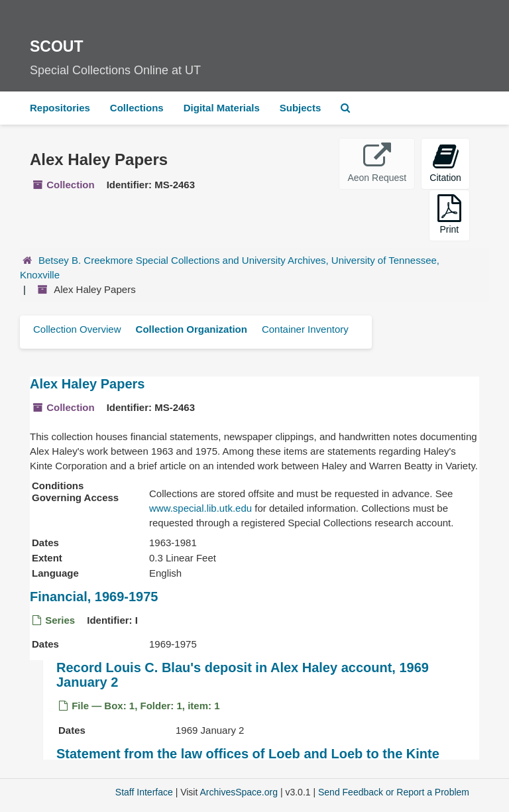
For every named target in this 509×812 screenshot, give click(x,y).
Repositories (60, 108)
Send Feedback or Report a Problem (394, 792)
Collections (137, 108)
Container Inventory (305, 329)
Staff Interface (144, 792)
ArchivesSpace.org (239, 792)
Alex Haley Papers (87, 384)
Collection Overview (77, 329)
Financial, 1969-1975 (94, 597)
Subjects (301, 108)
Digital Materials (222, 108)
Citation (445, 163)
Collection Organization (192, 329)
